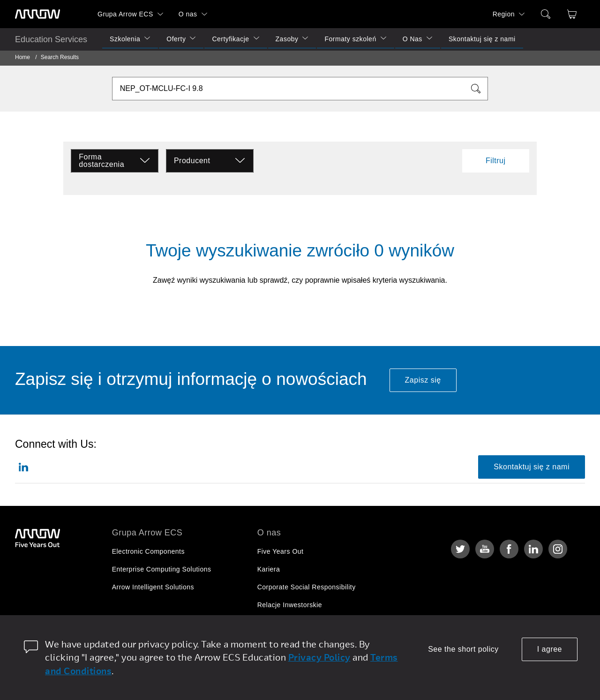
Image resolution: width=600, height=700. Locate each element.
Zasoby (287, 39)
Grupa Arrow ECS (125, 14)
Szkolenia (125, 39)
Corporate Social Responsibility (307, 587)
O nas (188, 14)
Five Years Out (281, 551)
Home (22, 57)
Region (504, 14)
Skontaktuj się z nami (482, 39)
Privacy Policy (319, 657)
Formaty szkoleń (350, 39)
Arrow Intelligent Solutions (153, 587)
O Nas (412, 39)
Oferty (176, 39)
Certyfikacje (230, 39)
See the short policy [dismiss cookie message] (463, 649)
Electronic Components (148, 551)
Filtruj (496, 161)
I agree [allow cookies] (550, 649)
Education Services (51, 39)
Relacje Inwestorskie (290, 605)
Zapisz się (423, 380)
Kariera (269, 569)
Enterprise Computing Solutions (162, 569)
